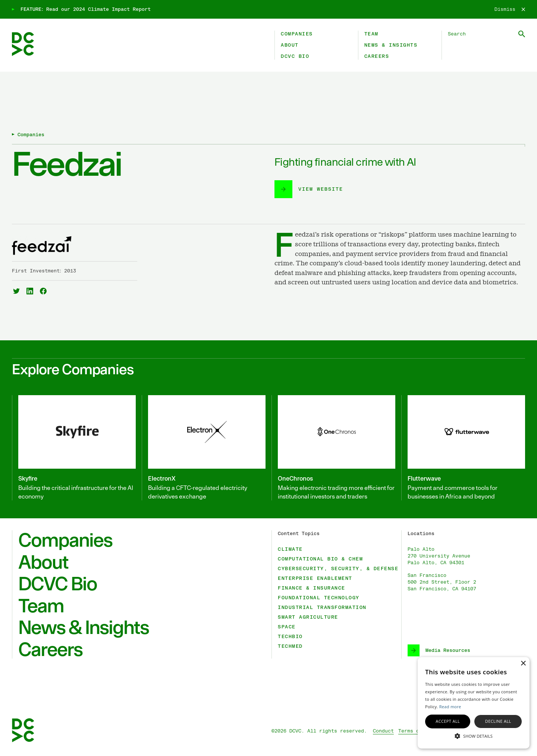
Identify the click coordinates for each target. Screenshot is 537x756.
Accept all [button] (448, 721)
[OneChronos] (333, 448)
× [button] (523, 664)
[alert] (474, 703)
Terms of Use (416, 731)
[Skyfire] (74, 448)
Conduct (383, 731)
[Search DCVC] (486, 34)
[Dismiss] (510, 9)
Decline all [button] (498, 721)
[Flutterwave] (463, 448)
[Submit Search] (522, 34)
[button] (474, 735)
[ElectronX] (204, 448)
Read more (450, 707)
